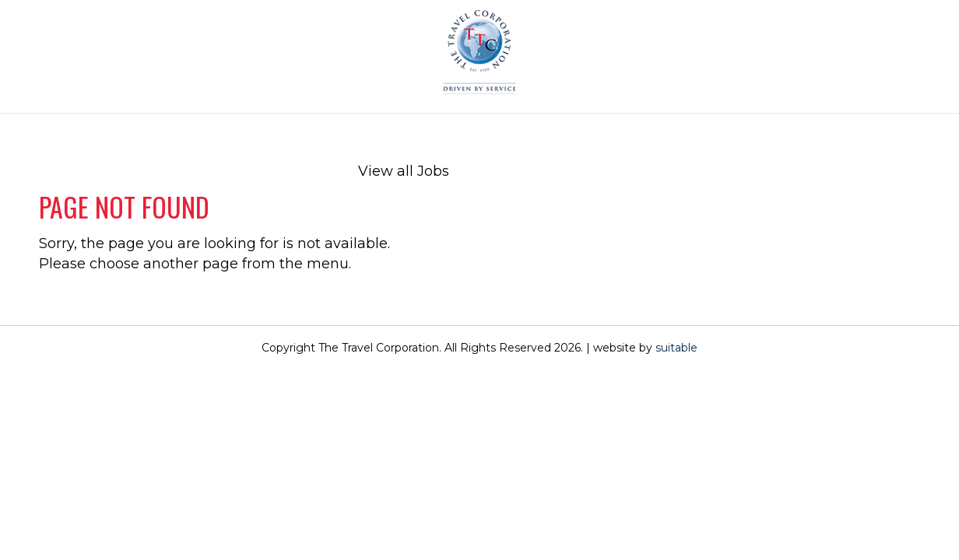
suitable (676, 348)
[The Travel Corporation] (479, 52)
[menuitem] (404, 124)
